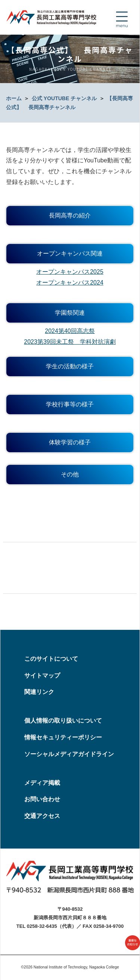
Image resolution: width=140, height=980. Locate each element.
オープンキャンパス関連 (70, 253)
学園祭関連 (70, 313)
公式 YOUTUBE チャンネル (64, 98)
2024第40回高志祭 (70, 331)
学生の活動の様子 (70, 366)
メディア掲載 (42, 783)
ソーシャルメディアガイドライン (69, 754)
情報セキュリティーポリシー (63, 737)
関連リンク (39, 692)
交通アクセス (42, 816)
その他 (70, 474)
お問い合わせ (42, 799)
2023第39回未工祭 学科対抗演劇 (70, 342)
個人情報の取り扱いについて (63, 721)
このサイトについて (51, 659)
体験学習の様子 (70, 442)
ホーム (14, 98)
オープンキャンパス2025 (70, 272)
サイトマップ (42, 675)
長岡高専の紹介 (70, 215)
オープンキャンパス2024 (70, 283)
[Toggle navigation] (122, 19)
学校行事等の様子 (70, 404)
